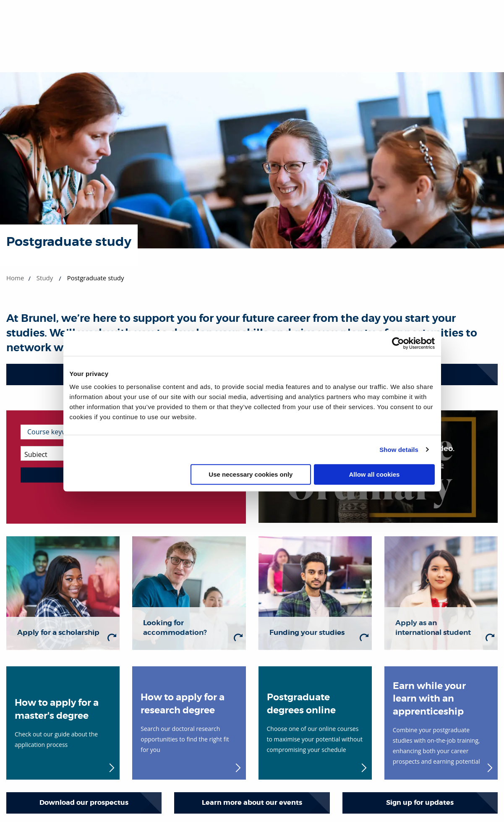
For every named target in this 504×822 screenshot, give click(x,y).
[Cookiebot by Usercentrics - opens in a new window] (398, 343)
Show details (399, 450)
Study (45, 278)
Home (15, 278)
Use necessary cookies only (251, 474)
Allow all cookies (375, 474)
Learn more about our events (252, 802)
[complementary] (413, 759)
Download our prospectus (84, 802)
